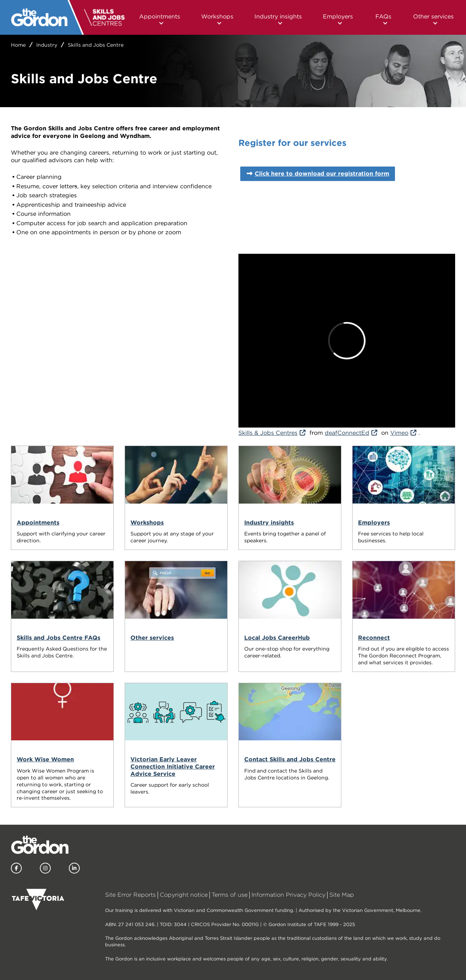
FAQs (383, 16)
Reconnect (374, 638)
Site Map (342, 895)
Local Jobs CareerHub (277, 638)
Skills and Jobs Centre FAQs (59, 638)
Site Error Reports (130, 895)
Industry (47, 45)
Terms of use (230, 895)
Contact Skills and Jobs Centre (290, 759)
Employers (338, 16)
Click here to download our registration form (322, 174)
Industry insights (278, 16)
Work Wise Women (45, 759)
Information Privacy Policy (288, 895)
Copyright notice (184, 895)
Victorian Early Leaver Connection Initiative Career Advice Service (173, 766)
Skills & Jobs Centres (268, 433)
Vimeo (399, 433)
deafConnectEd (347, 433)
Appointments (160, 16)
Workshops (217, 16)
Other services (433, 16)
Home (18, 45)
